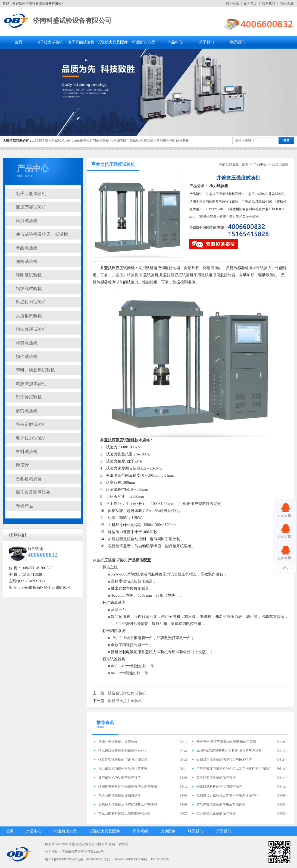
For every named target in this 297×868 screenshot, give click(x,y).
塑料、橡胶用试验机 (35, 370)
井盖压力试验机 (125, 275)
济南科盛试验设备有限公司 (72, 21)
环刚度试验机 (29, 275)
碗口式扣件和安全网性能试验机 (166, 141)
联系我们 (268, 4)
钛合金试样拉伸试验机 (127, 693)
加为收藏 (232, 4)
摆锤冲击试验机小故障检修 (118, 742)
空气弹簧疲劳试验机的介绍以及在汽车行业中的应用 (234, 769)
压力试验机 (27, 221)
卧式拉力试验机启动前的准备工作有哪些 (128, 804)
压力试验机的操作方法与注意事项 (123, 769)
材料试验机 (27, 452)
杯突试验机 (27, 343)
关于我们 (207, 42)
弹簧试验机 (27, 261)
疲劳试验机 (27, 411)
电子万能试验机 (81, 42)
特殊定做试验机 (31, 424)
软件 (187, 652)
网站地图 (286, 4)
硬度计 (22, 465)
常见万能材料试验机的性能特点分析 (124, 813)
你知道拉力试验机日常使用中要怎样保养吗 (227, 795)
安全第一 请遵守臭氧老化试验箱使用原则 (226, 742)
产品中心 (175, 42)
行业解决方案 (144, 42)
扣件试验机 (27, 356)
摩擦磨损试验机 (31, 384)
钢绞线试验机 (29, 289)
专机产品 (24, 506)
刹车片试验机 (29, 397)
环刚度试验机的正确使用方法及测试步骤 (128, 787)
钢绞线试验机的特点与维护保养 (219, 787)
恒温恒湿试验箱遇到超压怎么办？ (123, 751)
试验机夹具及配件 (112, 42)
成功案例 (168, 831)
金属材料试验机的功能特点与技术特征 (224, 760)
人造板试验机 (29, 316)
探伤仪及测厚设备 (33, 492)
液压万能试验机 (31, 207)
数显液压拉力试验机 (125, 701)
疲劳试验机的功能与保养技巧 (120, 778)
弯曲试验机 (27, 248)
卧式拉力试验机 (31, 302)
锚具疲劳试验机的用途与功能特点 (123, 760)
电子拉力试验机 (50, 42)
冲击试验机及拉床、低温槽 (42, 234)
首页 (18, 42)
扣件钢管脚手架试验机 (126, 141)
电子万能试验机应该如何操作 (120, 795)
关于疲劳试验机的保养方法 (216, 778)
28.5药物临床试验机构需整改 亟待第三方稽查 (229, 751)
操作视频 (140, 831)
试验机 (129, 268)
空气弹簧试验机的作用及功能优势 (221, 804)
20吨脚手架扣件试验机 (48, 141)
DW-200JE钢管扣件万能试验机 (87, 141)
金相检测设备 (29, 479)
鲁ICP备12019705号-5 (60, 859)
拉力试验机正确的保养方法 (216, 813)
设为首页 (250, 4)
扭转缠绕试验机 (31, 329)
